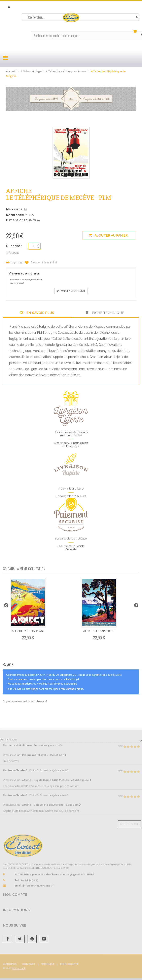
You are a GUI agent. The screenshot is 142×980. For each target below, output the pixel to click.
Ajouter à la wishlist (44, 263)
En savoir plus (37, 313)
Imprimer (17, 263)
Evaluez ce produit (71, 291)
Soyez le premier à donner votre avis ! (25, 701)
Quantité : (14, 246)
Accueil (11, 71)
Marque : (13, 209)
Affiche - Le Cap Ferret (99, 631)
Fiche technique (105, 313)
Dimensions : (16, 220)
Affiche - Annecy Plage (28, 631)
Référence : (16, 215)
